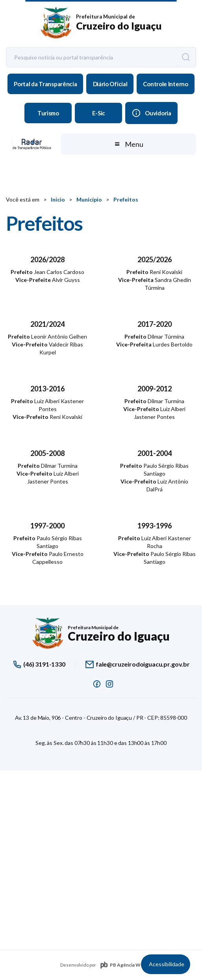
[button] (128, 144)
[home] (101, 23)
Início (58, 199)
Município (89, 199)
